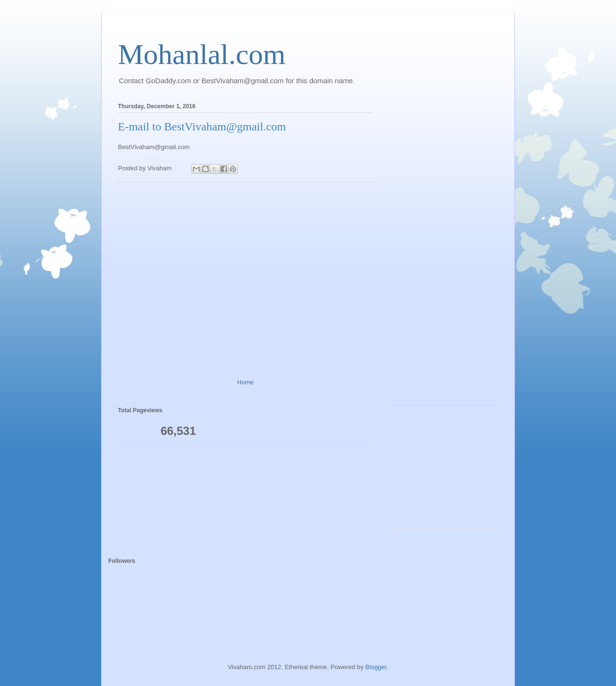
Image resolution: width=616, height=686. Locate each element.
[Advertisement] (245, 277)
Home (246, 382)
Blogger (376, 667)
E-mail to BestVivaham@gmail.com (202, 127)
